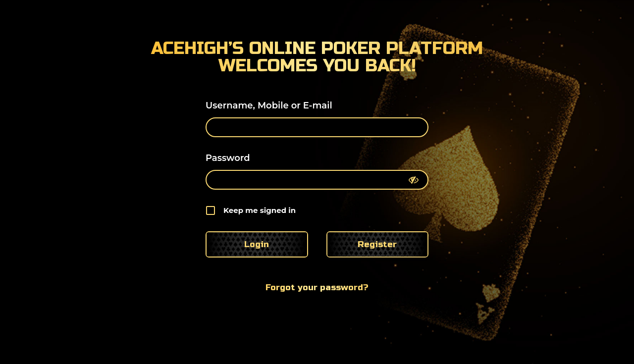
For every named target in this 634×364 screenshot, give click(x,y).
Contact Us (594, 18)
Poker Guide (508, 18)
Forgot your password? (317, 287)
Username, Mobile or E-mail (269, 105)
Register (377, 244)
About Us (382, 18)
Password (228, 158)
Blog (439, 18)
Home (323, 18)
